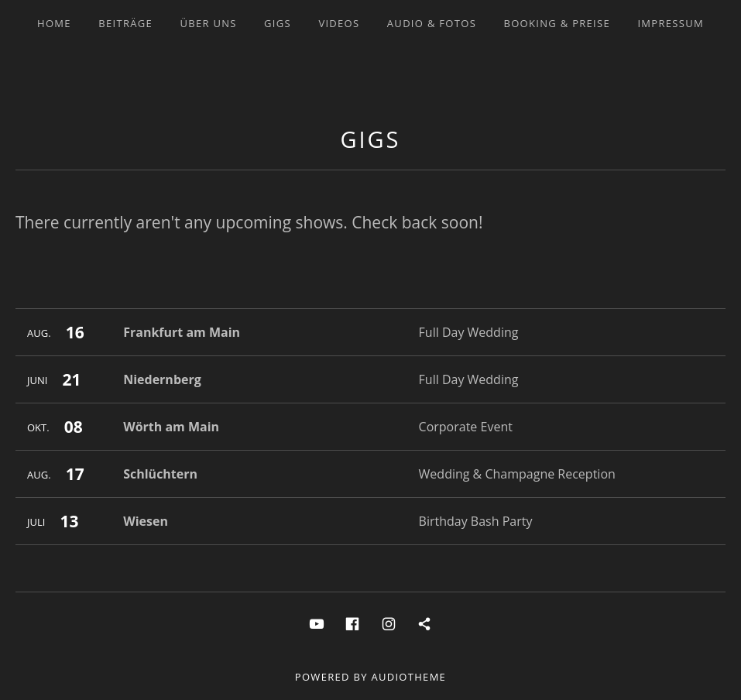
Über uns (208, 23)
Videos (339, 23)
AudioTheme (408, 677)
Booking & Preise (557, 23)
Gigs (278, 23)
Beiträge (125, 23)
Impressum (671, 23)
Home (54, 23)
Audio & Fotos (432, 23)
